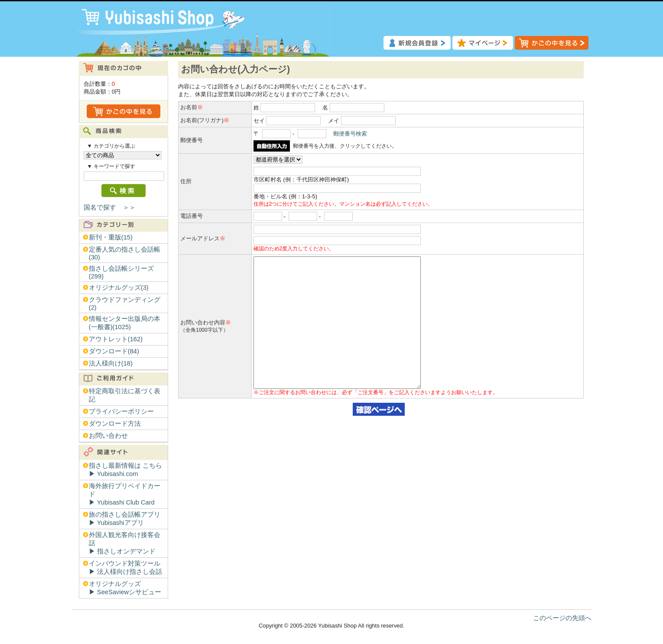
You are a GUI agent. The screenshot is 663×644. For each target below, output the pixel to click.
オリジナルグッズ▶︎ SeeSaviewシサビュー (125, 588)
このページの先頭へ (562, 618)
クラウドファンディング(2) (125, 304)
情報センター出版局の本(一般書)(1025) (125, 323)
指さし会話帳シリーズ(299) (121, 272)
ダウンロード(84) (114, 351)
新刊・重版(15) (111, 237)
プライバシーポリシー (121, 411)
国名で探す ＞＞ (110, 207)
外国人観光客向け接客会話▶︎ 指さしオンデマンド (125, 543)
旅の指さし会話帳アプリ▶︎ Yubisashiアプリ (125, 519)
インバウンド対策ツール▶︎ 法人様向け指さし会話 (125, 568)
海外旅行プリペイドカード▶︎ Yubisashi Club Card (125, 494)
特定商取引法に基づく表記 (125, 395)
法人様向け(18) (111, 363)
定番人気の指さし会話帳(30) (125, 253)
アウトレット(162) (116, 339)
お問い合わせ (108, 436)
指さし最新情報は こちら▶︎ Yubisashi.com (125, 470)
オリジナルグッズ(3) (119, 288)
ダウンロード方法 (115, 424)
